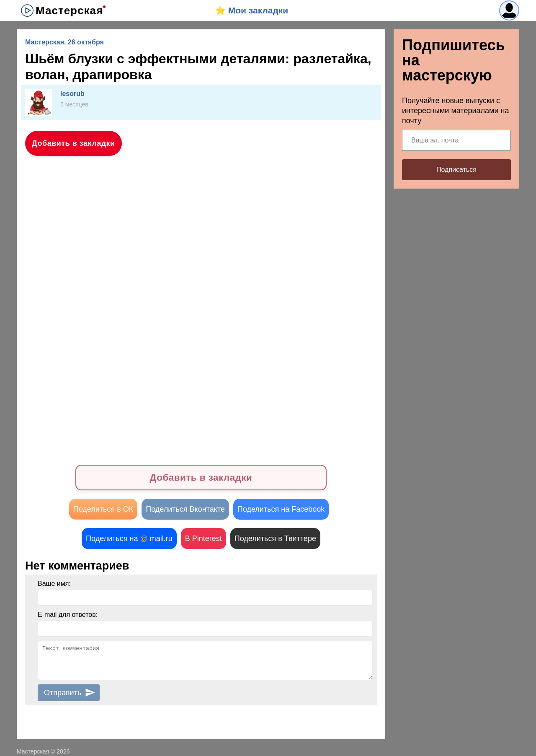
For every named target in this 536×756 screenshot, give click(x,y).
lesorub (72, 94)
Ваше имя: (54, 584)
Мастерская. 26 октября (64, 42)
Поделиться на (129, 539)
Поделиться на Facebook (281, 509)
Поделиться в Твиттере (275, 539)
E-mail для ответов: (68, 615)
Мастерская (69, 10)
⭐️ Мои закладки (251, 10)
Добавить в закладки (73, 143)
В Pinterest (204, 539)
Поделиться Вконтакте (185, 509)
